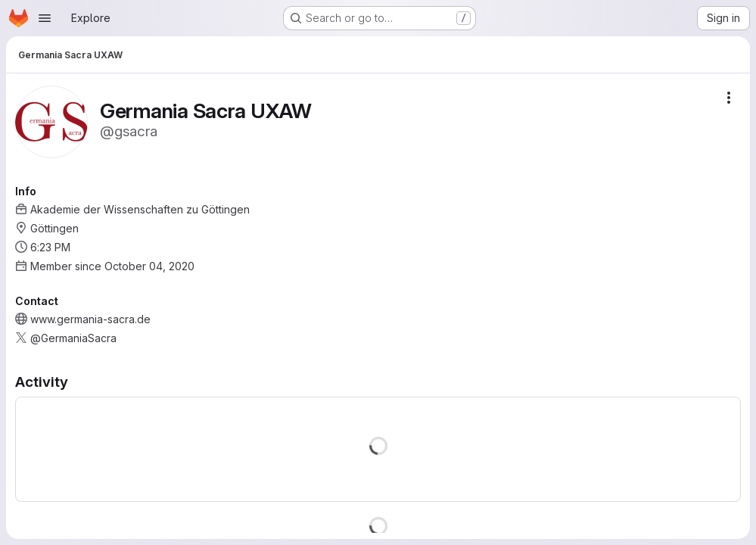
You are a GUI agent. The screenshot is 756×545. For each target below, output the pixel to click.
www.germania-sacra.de (90, 319)
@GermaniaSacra (73, 338)
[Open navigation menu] (45, 18)
